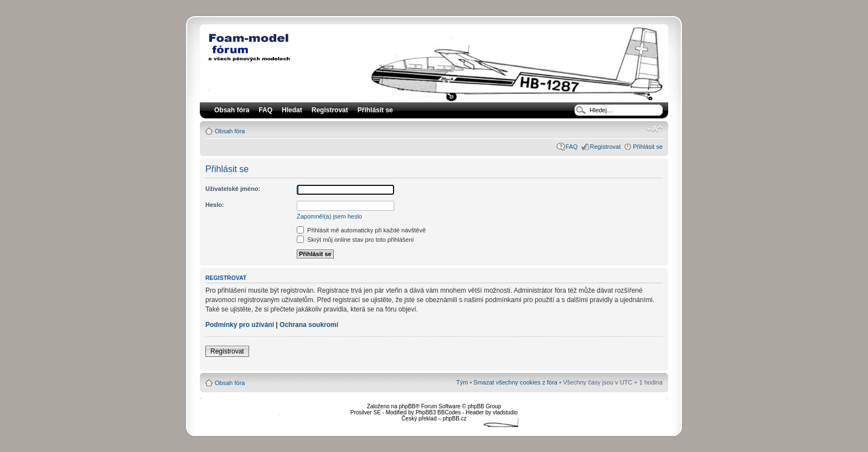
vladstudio (505, 412)
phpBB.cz (455, 419)
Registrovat (330, 110)
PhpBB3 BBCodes (438, 412)
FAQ (572, 147)
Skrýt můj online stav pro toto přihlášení (355, 240)
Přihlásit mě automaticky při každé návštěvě (361, 230)
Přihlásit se (648, 147)
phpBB (407, 406)
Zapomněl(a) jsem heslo (329, 216)
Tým (462, 382)
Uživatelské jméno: (233, 189)
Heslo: (215, 205)
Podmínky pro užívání (240, 325)
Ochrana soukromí (309, 325)
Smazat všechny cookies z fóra (515, 382)
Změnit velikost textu (655, 129)
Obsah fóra (230, 131)
